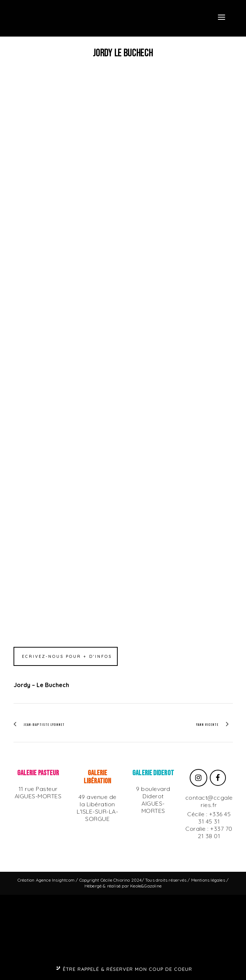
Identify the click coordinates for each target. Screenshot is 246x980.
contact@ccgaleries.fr (209, 886)
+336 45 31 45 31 (214, 903)
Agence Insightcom (55, 965)
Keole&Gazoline (146, 971)
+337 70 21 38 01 (215, 917)
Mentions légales (208, 965)
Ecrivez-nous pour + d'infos (67, 742)
